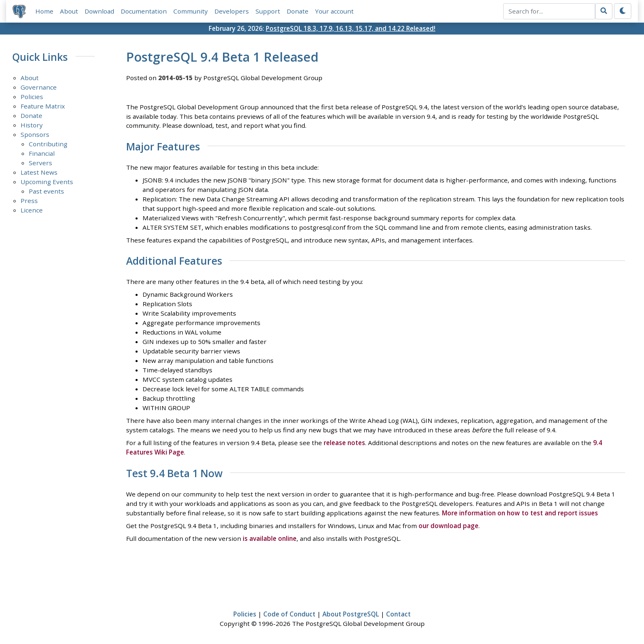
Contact (398, 614)
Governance (39, 87)
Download (99, 11)
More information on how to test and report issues (520, 513)
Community (191, 11)
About (69, 11)
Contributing (48, 144)
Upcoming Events (47, 182)
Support (268, 11)
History (32, 125)
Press (29, 201)
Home (44, 11)
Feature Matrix (43, 106)
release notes (344, 443)
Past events (46, 191)
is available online (270, 538)
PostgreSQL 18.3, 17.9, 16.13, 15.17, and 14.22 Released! (351, 28)
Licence (32, 210)
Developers (232, 11)
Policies (32, 97)
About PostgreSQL (351, 614)
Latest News (39, 172)
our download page (448, 526)
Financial (42, 153)
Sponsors (35, 134)
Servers (40, 163)
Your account (334, 11)
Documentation (144, 11)
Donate (298, 11)
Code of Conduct (289, 614)
